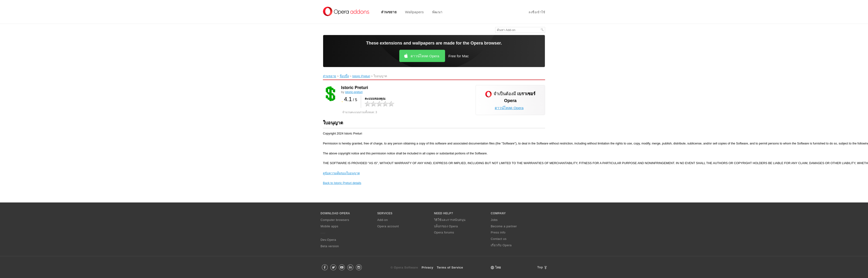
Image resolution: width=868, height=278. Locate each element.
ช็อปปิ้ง (344, 76)
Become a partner (504, 226)
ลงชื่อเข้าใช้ (537, 12)
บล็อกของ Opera (446, 226)
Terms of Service (450, 267)
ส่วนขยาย (389, 12)
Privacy (427, 267)
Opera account (388, 226)
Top (540, 267)
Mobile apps (329, 226)
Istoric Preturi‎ (361, 76)
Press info (498, 232)
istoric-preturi (354, 92)
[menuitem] (386, 12)
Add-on (383, 220)
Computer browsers (335, 220)
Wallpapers (414, 12)
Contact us (499, 239)
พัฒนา (437, 12)
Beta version (330, 246)
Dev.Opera (328, 240)
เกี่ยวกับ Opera (501, 245)
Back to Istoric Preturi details (342, 183)
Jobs (494, 220)
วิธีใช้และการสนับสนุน (450, 220)
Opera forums (444, 232)
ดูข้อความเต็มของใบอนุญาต (341, 173)
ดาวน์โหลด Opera (425, 56)
